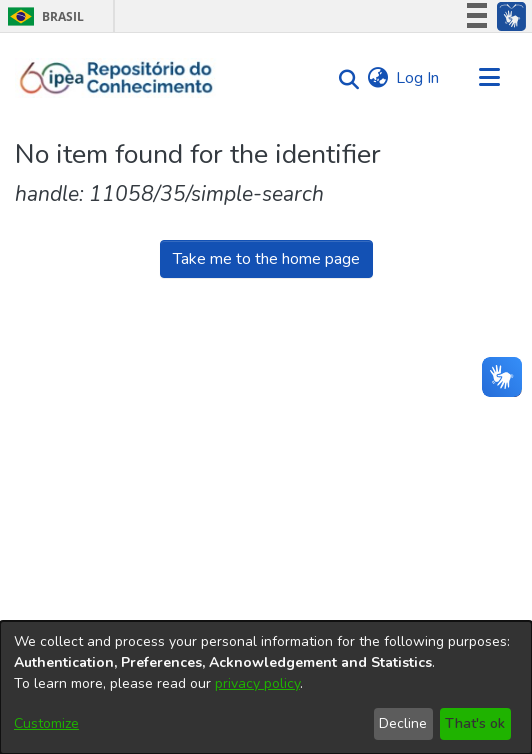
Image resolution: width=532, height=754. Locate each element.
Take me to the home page (266, 259)
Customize (46, 723)
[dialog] (266, 687)
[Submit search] (343, 78)
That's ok (475, 723)
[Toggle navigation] (489, 78)
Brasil (42, 16)
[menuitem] (377, 78)
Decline (403, 723)
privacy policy (257, 683)
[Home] (116, 78)
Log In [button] (418, 78)
